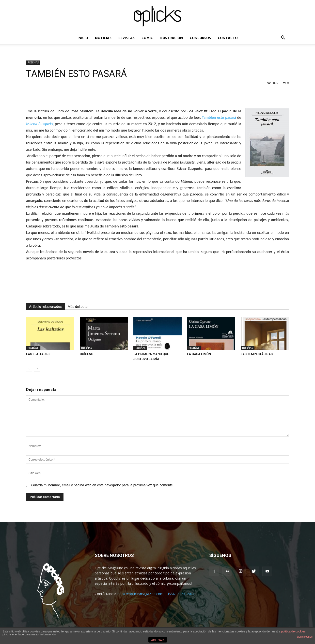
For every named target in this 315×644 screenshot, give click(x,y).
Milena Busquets (39, 124)
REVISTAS (126, 38)
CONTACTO (228, 38)
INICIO (83, 38)
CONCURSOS (200, 38)
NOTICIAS (103, 38)
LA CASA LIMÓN (199, 354)
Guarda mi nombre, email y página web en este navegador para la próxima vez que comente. (102, 485)
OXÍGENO (87, 354)
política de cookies (293, 631)
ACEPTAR (157, 640)
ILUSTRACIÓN (171, 38)
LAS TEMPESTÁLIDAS (257, 354)
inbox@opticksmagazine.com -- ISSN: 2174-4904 (156, 594)
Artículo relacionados (45, 307)
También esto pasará (219, 117)
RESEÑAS (33, 62)
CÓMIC (147, 38)
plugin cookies (305, 637)
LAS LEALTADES (38, 354)
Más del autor (78, 307)
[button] (283, 38)
